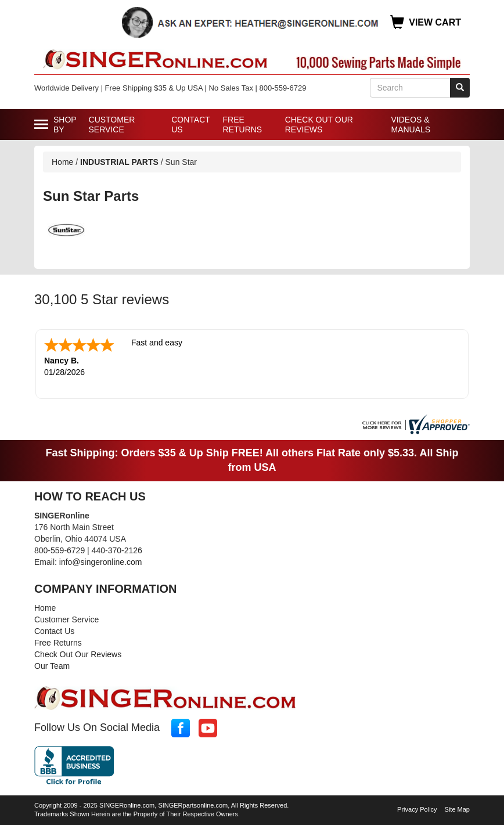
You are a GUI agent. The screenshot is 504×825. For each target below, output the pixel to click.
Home (62, 162)
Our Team (52, 666)
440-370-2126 (117, 550)
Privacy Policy (417, 809)
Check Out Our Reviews (319, 125)
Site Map (457, 809)
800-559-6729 (60, 550)
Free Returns (243, 125)
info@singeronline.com (101, 562)
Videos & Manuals (411, 125)
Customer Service (112, 125)
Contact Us (190, 125)
